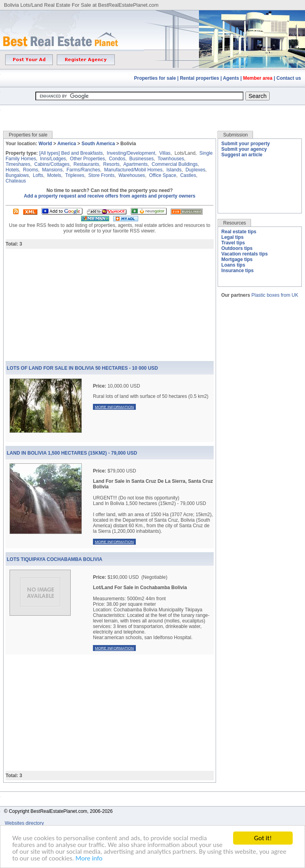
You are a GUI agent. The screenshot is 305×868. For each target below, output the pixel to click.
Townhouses (171, 159)
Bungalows (17, 175)
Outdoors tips (237, 248)
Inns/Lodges (53, 159)
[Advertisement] (152, 112)
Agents (231, 78)
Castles (188, 175)
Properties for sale (155, 78)
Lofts (38, 175)
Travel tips (233, 243)
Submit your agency (244, 149)
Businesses (142, 159)
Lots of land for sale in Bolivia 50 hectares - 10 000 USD (82, 368)
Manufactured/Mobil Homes (133, 170)
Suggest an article (242, 155)
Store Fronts (101, 175)
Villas (165, 153)
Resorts (111, 164)
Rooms (31, 170)
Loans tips (233, 265)
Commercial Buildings (175, 164)
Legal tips (232, 237)
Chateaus (16, 181)
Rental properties (200, 78)
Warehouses (132, 175)
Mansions (52, 170)
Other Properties (87, 159)
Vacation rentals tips (244, 254)
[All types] (50, 153)
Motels (54, 175)
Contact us (289, 78)
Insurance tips (237, 271)
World (45, 144)
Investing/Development (131, 153)
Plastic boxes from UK (275, 295)
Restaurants (86, 164)
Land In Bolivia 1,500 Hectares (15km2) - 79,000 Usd (72, 453)
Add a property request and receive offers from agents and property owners (110, 196)
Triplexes (75, 175)
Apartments (135, 164)
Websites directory (25, 823)
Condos (117, 159)
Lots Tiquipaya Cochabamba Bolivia (55, 559)
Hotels (12, 170)
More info (89, 859)
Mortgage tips (237, 259)
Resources (235, 223)
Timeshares (18, 164)
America (67, 144)
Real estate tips (239, 232)
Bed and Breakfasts (82, 153)
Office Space (162, 175)
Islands (174, 170)
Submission (236, 135)
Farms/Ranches (83, 170)
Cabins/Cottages (52, 164)
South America (98, 144)
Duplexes (195, 170)
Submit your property (245, 144)
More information (114, 407)
